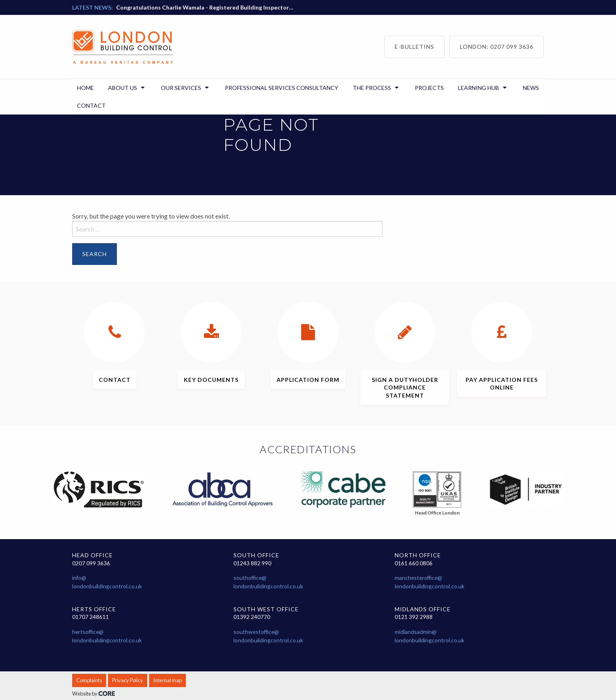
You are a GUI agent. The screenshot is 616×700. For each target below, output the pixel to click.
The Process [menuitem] (372, 88)
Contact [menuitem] (91, 105)
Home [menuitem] (85, 88)
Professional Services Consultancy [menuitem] (282, 88)
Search (95, 254)
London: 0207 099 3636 (497, 47)
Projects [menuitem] (429, 88)
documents (211, 380)
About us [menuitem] (123, 88)
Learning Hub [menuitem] (479, 88)
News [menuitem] (531, 88)
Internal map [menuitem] (168, 680)
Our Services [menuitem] (181, 88)
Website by (94, 694)
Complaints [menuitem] (89, 680)
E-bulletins (414, 47)
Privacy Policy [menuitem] (128, 680)
